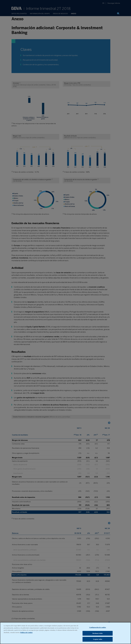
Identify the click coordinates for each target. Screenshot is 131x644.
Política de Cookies (26, 637)
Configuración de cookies (98, 632)
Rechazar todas (98, 638)
